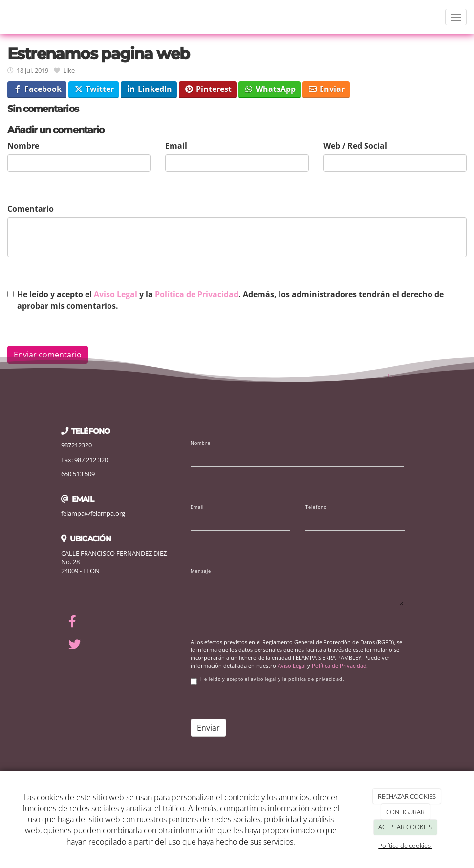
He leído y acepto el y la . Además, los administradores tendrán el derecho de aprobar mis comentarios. (230, 300)
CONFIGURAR (405, 812)
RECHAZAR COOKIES (407, 796)
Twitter (94, 89)
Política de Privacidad (197, 294)
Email (176, 146)
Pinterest (208, 89)
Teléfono (316, 507)
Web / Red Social (355, 146)
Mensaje (201, 571)
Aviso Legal (116, 294)
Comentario (31, 209)
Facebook (37, 89)
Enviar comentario (48, 355)
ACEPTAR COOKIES (405, 827)
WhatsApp (270, 89)
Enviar (326, 89)
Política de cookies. (405, 846)
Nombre (23, 146)
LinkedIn (149, 89)
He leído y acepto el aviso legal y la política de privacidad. (267, 680)
